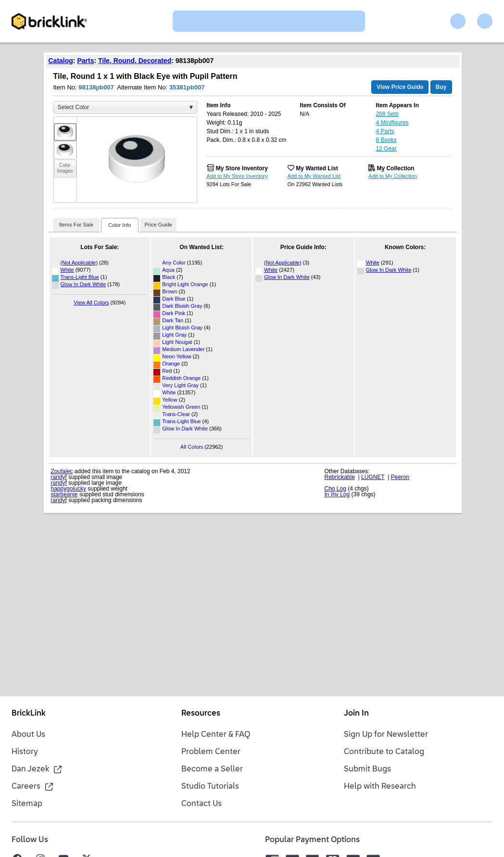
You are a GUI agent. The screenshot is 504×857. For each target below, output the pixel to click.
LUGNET (373, 477)
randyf (59, 477)
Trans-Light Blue (80, 277)
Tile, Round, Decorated (135, 61)
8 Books (386, 140)
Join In (356, 714)
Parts (85, 61)
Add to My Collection (393, 176)
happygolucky (69, 489)
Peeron (400, 477)
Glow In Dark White (83, 284)
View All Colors (91, 302)
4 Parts (385, 131)
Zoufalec (62, 471)
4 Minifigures (392, 123)
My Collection (395, 168)
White (67, 270)
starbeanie (64, 494)
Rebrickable (340, 477)
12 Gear (386, 149)
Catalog (61, 61)
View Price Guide (400, 87)
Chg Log (335, 489)
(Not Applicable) (79, 263)
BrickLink (29, 714)
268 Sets (387, 114)
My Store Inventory (242, 168)
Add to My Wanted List (314, 176)
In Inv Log (337, 494)
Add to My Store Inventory (237, 176)
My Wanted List (317, 168)
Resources (201, 714)
